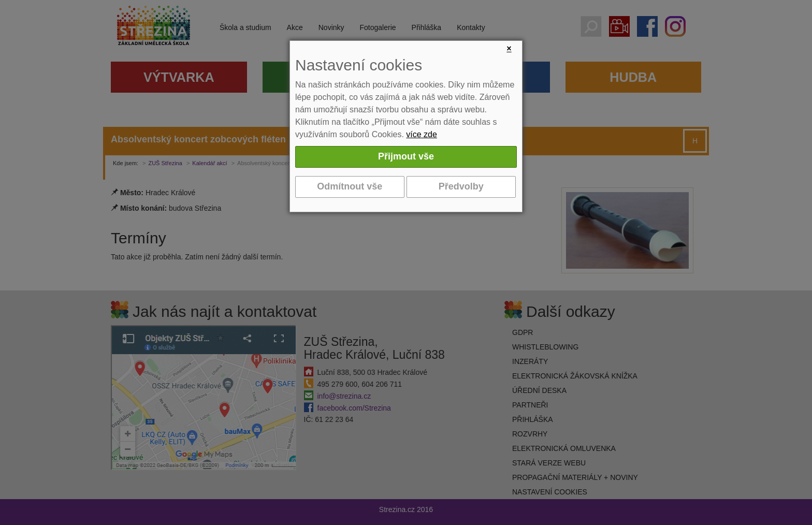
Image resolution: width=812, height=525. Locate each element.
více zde (422, 134)
